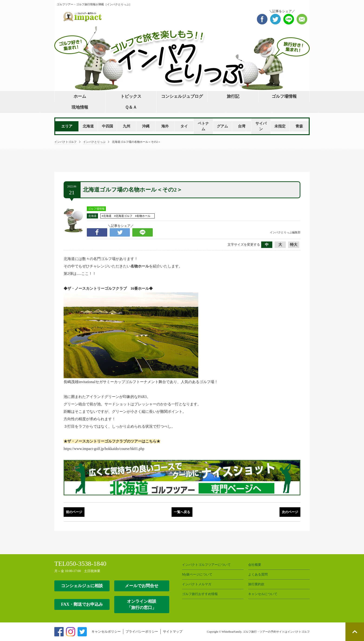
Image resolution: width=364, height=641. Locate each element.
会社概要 (255, 565)
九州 (127, 126)
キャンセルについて (263, 594)
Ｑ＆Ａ (131, 107)
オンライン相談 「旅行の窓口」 (142, 604)
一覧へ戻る (182, 512)
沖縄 (146, 126)
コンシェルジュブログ (182, 96)
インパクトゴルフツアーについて (206, 565)
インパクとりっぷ (94, 142)
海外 (165, 126)
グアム (222, 126)
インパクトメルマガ (197, 584)
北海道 (88, 126)
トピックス (131, 96)
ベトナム (203, 126)
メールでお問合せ (142, 586)
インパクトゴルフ (65, 142)
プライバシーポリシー (142, 632)
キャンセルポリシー (106, 632)
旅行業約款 (256, 584)
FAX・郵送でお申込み (82, 604)
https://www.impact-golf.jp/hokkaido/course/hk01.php (104, 449)
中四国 (107, 126)
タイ (184, 126)
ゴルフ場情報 (284, 96)
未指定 (280, 126)
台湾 (242, 126)
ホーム (80, 96)
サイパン (261, 126)
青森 (299, 126)
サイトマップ (173, 632)
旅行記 (233, 96)
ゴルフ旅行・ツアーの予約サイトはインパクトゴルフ (276, 632)
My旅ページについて (197, 574)
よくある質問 (258, 574)
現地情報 (80, 107)
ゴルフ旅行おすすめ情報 (200, 594)
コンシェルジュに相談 (82, 586)
